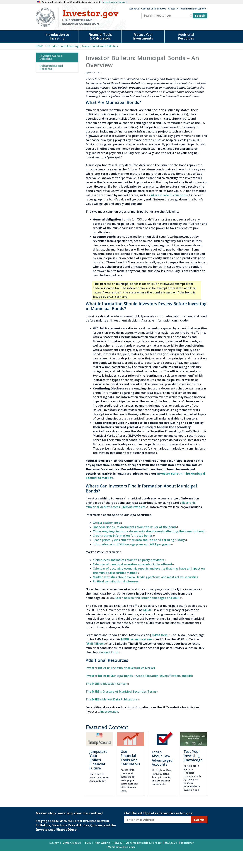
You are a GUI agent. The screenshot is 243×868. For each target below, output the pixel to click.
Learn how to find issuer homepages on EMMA (149, 598)
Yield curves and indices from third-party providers (130, 560)
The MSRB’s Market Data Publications (113, 699)
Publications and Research (51, 67)
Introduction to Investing (57, 36)
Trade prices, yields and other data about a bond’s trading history (140, 540)
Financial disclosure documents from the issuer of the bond (136, 527)
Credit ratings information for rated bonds (124, 536)
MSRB (148, 610)
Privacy (118, 843)
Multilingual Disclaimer (122, 847)
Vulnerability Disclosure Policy (144, 843)
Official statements (108, 523)
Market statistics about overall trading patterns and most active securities (147, 577)
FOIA (88, 843)
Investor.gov (109, 712)
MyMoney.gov (72, 843)
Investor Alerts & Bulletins (51, 57)
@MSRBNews (97, 644)
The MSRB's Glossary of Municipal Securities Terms (122, 692)
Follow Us (161, 9)
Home (39, 46)
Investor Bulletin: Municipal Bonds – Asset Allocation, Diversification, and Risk (139, 676)
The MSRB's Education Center (108, 684)
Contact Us (147, 9)
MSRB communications (138, 639)
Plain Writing (102, 843)
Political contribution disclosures (117, 581)
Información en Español (193, 9)
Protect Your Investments (143, 36)
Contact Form (110, 652)
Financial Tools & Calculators (100, 36)
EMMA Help (161, 635)
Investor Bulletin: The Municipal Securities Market (121, 668)
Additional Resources (186, 36)
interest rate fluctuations (169, 195)
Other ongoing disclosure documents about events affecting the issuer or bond (150, 531)
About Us (134, 9)
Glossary (173, 9)
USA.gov (171, 843)
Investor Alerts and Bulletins (100, 46)
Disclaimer (187, 843)
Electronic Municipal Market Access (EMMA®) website (141, 505)
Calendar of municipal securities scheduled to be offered (134, 564)
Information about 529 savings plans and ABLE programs (133, 544)
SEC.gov (54, 843)
